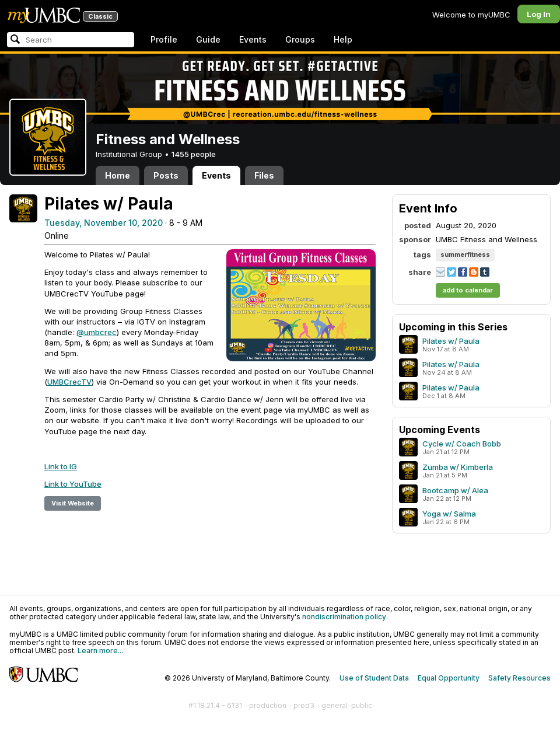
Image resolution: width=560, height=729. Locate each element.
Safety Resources (519, 678)
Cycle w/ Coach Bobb (462, 444)
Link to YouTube (73, 484)
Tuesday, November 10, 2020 (104, 223)
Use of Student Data (374, 678)
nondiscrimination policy (344, 617)
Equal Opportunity (449, 678)
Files (264, 175)
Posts (166, 175)
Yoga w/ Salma (449, 514)
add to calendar (468, 290)
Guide (208, 39)
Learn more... (100, 650)
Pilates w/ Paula (451, 341)
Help (343, 39)
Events (253, 39)
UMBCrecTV (69, 382)
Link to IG (61, 466)
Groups (300, 39)
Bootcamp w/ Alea (455, 490)
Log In (539, 14)
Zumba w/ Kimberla (458, 467)
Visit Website (73, 503)
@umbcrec (97, 332)
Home (118, 175)
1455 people (194, 154)
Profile (164, 39)
